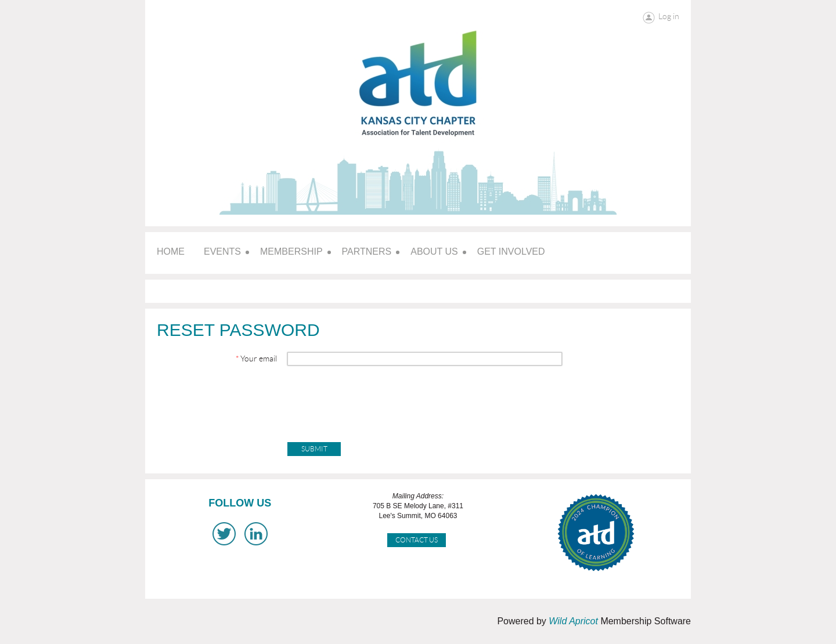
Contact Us (417, 540)
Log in (669, 16)
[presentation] (376, 400)
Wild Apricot (573, 621)
